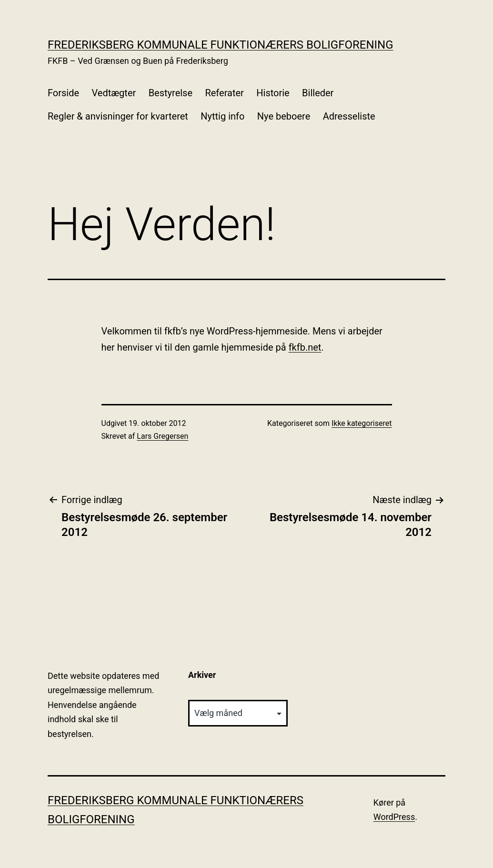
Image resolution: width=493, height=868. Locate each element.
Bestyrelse (171, 93)
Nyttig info (222, 116)
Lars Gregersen (162, 436)
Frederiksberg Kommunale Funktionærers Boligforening (221, 45)
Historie (273, 93)
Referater (224, 93)
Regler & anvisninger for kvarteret (118, 116)
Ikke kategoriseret (362, 423)
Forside (63, 93)
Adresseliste (349, 116)
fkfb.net (305, 347)
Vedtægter (114, 93)
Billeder (318, 93)
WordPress (394, 817)
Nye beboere (284, 116)
